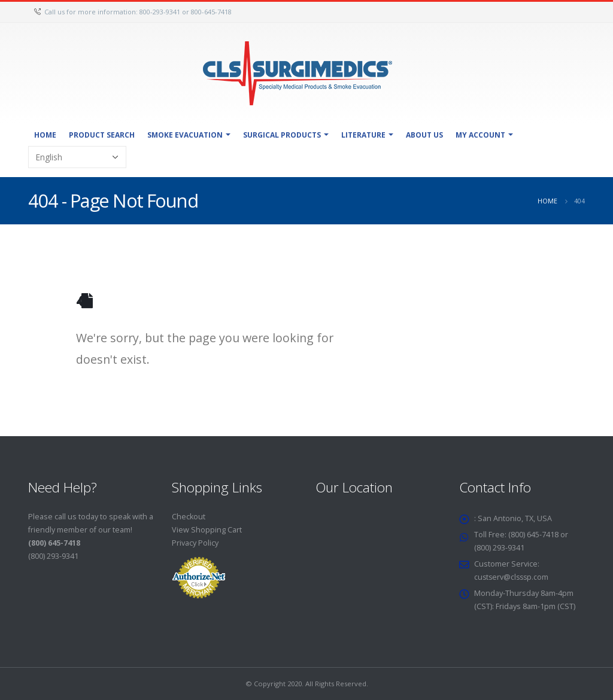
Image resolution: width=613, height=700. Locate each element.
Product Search (102, 135)
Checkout (189, 517)
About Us (424, 135)
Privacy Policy (195, 543)
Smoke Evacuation (185, 135)
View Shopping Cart (207, 530)
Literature (363, 135)
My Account (480, 135)
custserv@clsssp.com (513, 577)
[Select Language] (77, 157)
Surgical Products (282, 135)
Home (45, 135)
